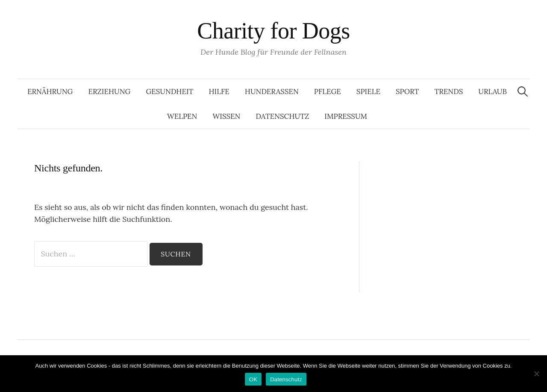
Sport (407, 91)
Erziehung (109, 91)
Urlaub (493, 91)
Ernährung (50, 91)
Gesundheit (169, 91)
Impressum (346, 116)
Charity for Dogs (273, 31)
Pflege (328, 91)
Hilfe (219, 91)
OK (253, 379)
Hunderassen (272, 91)
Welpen (182, 116)
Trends (448, 91)
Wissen (226, 116)
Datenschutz (282, 116)
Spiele (368, 91)
